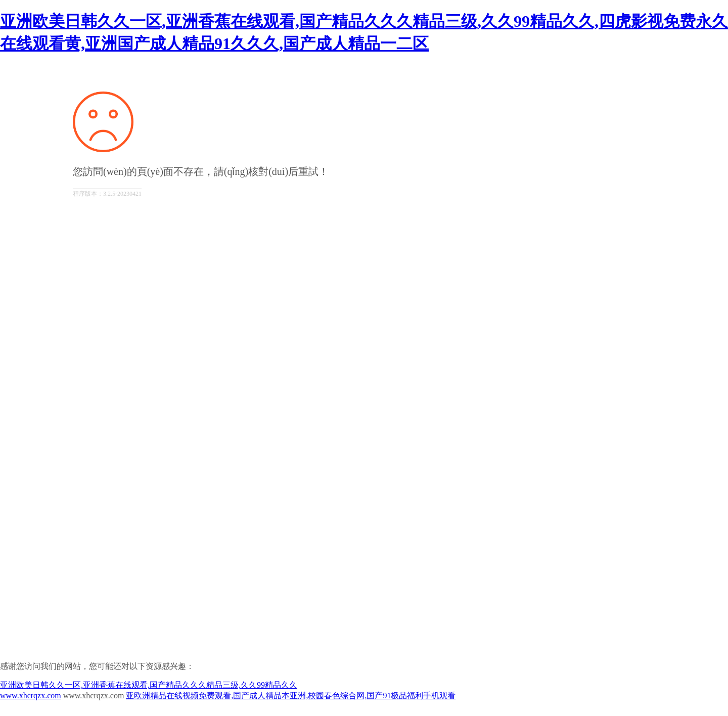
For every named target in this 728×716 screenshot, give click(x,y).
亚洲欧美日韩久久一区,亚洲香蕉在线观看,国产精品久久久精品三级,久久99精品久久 (149, 685)
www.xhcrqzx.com (31, 696)
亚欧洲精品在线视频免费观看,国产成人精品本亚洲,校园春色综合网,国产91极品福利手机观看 (291, 696)
